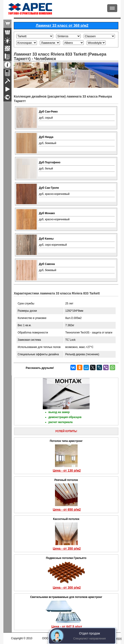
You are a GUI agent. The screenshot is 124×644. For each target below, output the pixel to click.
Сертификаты (7, 97)
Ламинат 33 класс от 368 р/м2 (62, 26)
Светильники (7, 40)
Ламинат (7, 48)
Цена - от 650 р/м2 (67, 509)
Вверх (117, 638)
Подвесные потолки (7, 32)
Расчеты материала (7, 73)
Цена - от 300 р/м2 (67, 588)
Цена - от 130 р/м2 (67, 470)
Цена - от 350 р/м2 (67, 549)
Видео (7, 89)
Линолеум (7, 57)
